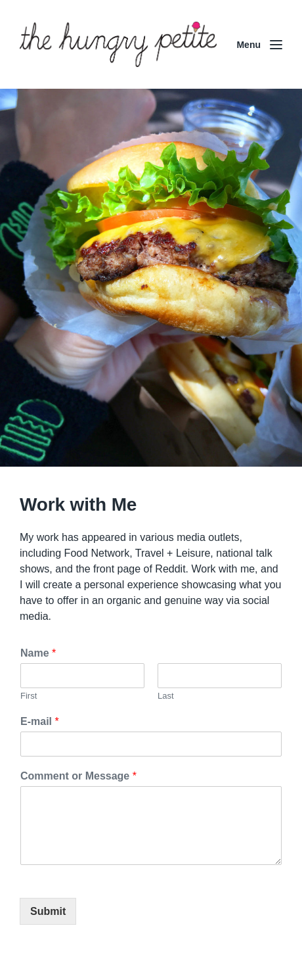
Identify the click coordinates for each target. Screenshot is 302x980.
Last (166, 696)
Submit (48, 911)
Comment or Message (78, 776)
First (29, 696)
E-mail (40, 721)
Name (38, 653)
